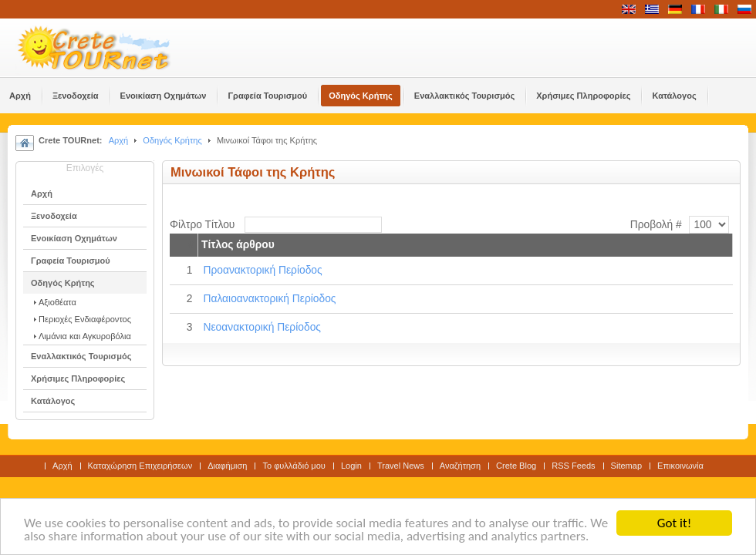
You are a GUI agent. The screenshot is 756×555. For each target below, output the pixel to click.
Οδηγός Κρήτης (172, 140)
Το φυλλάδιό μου (294, 466)
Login (351, 466)
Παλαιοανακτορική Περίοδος (269, 299)
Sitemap (626, 466)
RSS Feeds (573, 466)
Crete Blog (516, 466)
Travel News (401, 466)
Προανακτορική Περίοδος (262, 270)
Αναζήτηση (460, 466)
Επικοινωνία (680, 466)
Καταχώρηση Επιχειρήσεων (140, 466)
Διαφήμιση (227, 466)
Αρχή (119, 140)
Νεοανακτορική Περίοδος (262, 327)
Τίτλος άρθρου (238, 245)
